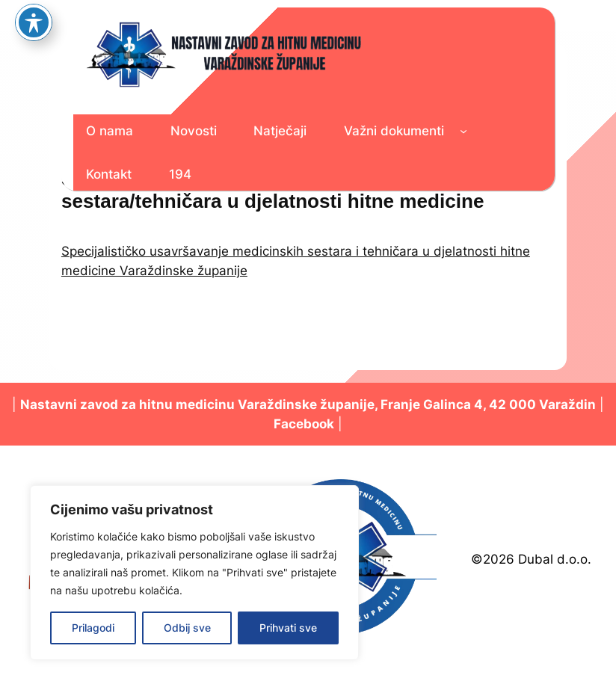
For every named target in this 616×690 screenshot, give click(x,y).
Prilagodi (93, 628)
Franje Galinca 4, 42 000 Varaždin (488, 404)
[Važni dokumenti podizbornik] (463, 131)
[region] (194, 573)
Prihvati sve (288, 628)
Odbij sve (187, 628)
